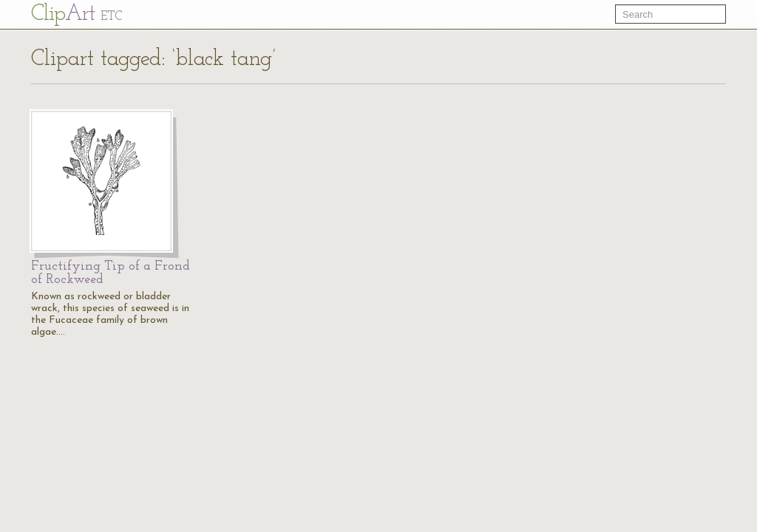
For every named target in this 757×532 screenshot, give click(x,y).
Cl (77, 14)
